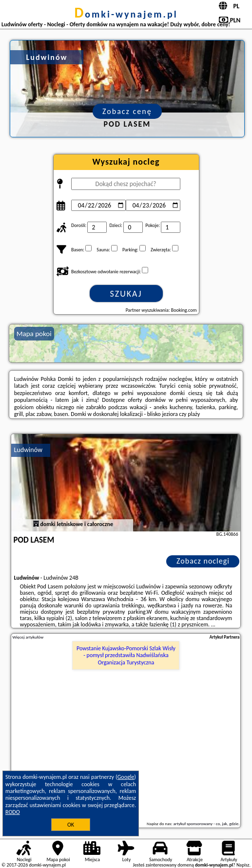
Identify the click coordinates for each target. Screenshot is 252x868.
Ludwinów (28, 450)
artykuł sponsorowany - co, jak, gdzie (206, 823)
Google (126, 777)
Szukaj (126, 294)
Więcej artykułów (28, 637)
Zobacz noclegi (203, 561)
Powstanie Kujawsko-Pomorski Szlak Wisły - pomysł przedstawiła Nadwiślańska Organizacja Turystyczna (126, 655)
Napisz (243, 865)
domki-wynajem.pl (126, 14)
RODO (13, 812)
